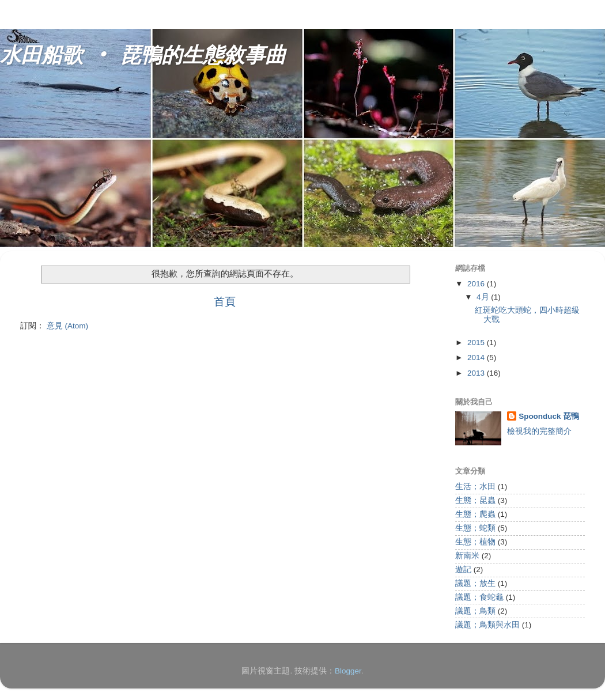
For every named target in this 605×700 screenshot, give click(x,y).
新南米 (467, 556)
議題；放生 (475, 583)
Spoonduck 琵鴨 (549, 416)
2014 (477, 357)
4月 (484, 297)
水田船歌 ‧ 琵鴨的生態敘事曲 (143, 56)
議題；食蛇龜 (479, 597)
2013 (477, 373)
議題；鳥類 (475, 611)
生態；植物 (475, 542)
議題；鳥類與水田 (487, 625)
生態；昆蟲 (475, 500)
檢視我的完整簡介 (539, 431)
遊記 (463, 570)
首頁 (225, 302)
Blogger (348, 671)
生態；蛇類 (475, 528)
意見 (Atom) (67, 326)
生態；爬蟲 (475, 514)
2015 (477, 343)
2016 (477, 284)
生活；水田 (475, 487)
